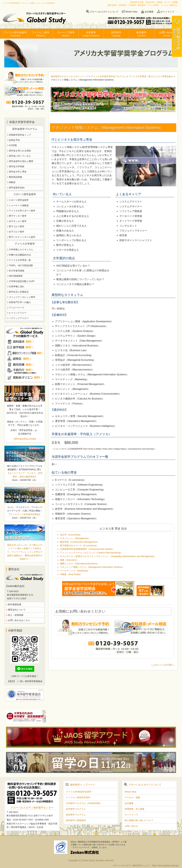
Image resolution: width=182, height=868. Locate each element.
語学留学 (116, 34)
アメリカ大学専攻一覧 (140, 76)
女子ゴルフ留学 (17, 232)
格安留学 (141, 34)
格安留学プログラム (76, 815)
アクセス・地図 (132, 797)
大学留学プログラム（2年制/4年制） (84, 803)
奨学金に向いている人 (20, 156)
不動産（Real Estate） (71, 574)
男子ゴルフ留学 (17, 226)
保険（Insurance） (69, 560)
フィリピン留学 (41, 34)
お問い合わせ (167, 34)
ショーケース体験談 (19, 205)
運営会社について (17, 610)
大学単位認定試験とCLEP (22, 281)
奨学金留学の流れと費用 (21, 161)
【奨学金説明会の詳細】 (25, 439)
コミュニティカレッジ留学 (22, 297)
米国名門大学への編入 (20, 302)
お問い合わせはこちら (19, 620)
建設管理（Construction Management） (79, 542)
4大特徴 (13, 145)
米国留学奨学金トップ (20, 135)
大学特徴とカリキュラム (21, 249)
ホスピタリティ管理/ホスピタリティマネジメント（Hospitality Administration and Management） (108, 556)
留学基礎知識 (15, 604)
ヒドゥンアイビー (18, 313)
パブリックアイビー (19, 318)
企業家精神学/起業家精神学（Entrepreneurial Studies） (87, 549)
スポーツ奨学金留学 (19, 200)
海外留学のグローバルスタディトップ (70, 76)
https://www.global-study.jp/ (165, 865)
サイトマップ (167, 12)
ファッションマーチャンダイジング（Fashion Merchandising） (91, 553)
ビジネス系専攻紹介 (163, 76)
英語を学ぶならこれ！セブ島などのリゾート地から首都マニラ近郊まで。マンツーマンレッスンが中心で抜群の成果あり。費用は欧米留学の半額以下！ (25, 552)
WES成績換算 (16, 276)
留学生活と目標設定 (19, 292)
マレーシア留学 (66, 34)
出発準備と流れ (17, 286)
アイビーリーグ (17, 308)
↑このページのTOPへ (163, 665)
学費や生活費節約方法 (20, 255)
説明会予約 (14, 140)
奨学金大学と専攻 (18, 172)
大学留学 (91, 34)
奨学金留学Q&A (17, 188)
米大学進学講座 (17, 271)
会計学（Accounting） (71, 535)
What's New (132, 12)
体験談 (12, 182)
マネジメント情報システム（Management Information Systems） (92, 567)
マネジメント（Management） (75, 538)
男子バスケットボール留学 (22, 237)
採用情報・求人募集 (135, 809)
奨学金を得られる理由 (20, 151)
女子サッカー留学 (18, 221)
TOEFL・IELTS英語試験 (21, 265)
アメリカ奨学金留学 (15, 34)
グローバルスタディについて (104, 12)
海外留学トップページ (82, 785)
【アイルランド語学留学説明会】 (25, 514)
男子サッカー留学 (18, 216)
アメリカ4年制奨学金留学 (79, 792)
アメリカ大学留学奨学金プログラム (109, 76)
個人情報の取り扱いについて (139, 820)
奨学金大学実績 (17, 166)
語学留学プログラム (76, 809)
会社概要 (149, 12)
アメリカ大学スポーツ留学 (22, 211)
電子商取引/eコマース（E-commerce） (79, 546)
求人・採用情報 (16, 615)
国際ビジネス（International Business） (80, 564)
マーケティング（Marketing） (75, 571)
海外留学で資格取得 (76, 820)
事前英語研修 (15, 177)
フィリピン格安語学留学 (78, 797)
